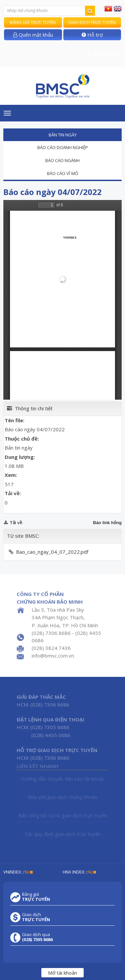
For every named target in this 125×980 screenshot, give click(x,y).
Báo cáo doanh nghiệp (63, 147)
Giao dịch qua (37, 937)
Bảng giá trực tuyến (33, 22)
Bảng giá (36, 897)
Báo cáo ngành (62, 160)
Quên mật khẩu (33, 35)
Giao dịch (36, 917)
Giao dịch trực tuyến (92, 22)
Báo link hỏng (107, 523)
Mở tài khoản (62, 973)
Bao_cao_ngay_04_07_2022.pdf (52, 552)
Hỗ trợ (92, 35)
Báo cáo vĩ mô (63, 173)
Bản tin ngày (63, 135)
